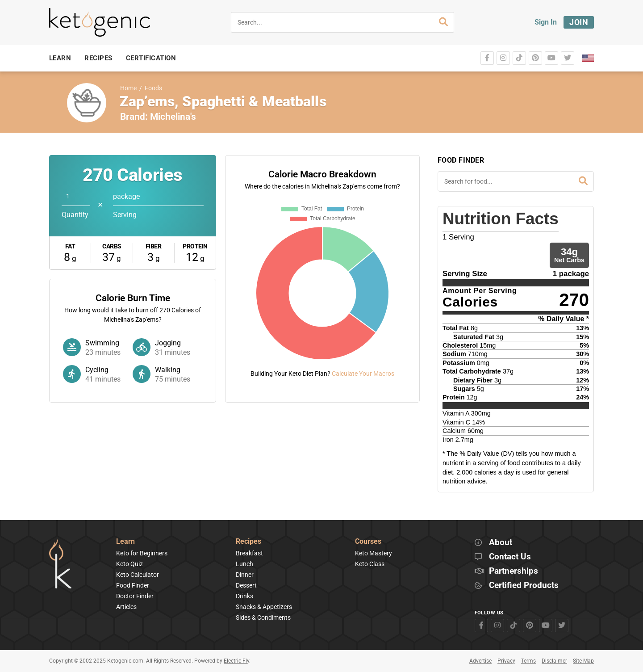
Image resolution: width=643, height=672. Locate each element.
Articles (126, 607)
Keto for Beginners (142, 553)
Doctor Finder (135, 596)
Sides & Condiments (263, 617)
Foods (153, 88)
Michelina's (173, 117)
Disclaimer (554, 661)
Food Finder (133, 585)
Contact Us (510, 557)
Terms (528, 661)
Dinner (245, 575)
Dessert (246, 585)
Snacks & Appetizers (264, 607)
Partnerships (514, 571)
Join (579, 22)
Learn (125, 542)
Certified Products (524, 586)
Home (128, 88)
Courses (368, 542)
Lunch (244, 564)
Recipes (248, 542)
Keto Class (370, 564)
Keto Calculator (138, 575)
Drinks (244, 596)
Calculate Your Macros (363, 374)
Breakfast (249, 553)
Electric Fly (236, 661)
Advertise (480, 661)
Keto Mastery (374, 553)
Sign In (546, 22)
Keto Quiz (129, 564)
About (501, 543)
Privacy (506, 661)
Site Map (583, 661)
